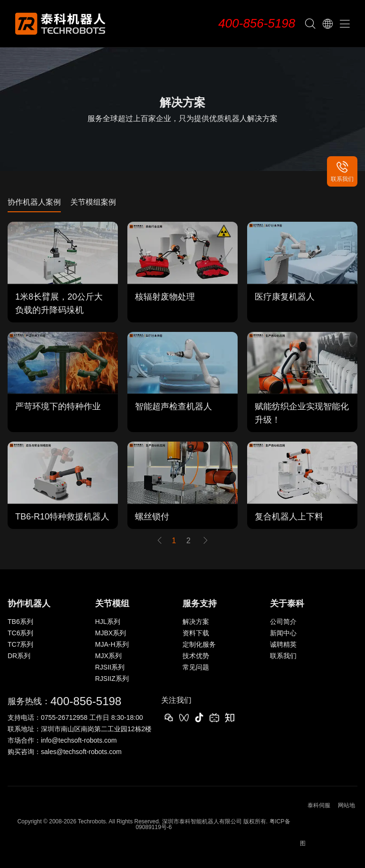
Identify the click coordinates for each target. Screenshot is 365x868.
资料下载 (196, 633)
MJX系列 (108, 656)
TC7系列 (20, 644)
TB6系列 (20, 622)
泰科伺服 (319, 805)
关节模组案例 (93, 202)
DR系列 (19, 656)
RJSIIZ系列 (112, 679)
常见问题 (196, 667)
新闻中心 (283, 633)
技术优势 (196, 656)
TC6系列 (20, 633)
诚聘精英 (283, 644)
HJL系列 (108, 622)
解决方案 (196, 622)
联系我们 (283, 656)
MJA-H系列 (112, 644)
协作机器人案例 (34, 202)
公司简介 (283, 622)
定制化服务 (199, 644)
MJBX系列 (110, 633)
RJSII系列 (110, 667)
